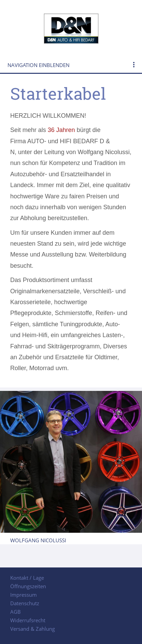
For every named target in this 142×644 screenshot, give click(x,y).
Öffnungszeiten (28, 586)
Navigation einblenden (38, 65)
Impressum (23, 595)
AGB (15, 612)
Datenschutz (25, 603)
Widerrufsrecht (28, 620)
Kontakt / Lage (27, 578)
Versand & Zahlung (33, 629)
